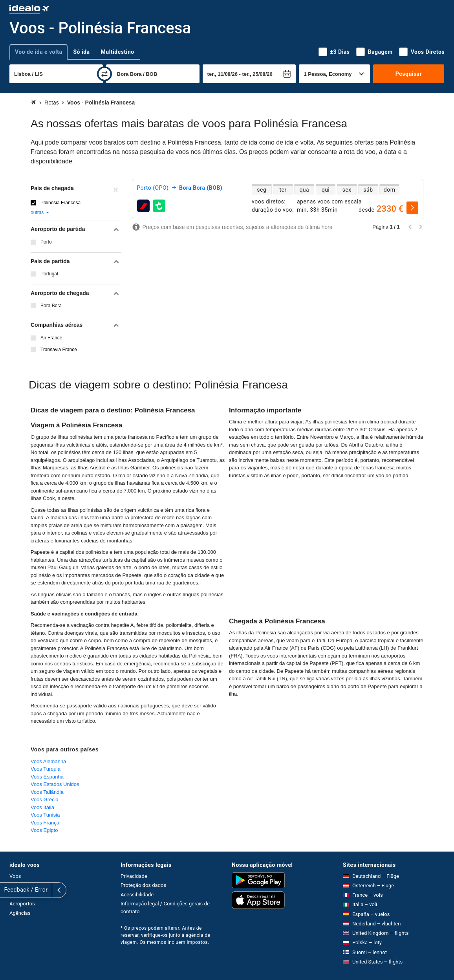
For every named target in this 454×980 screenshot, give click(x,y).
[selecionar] (412, 208)
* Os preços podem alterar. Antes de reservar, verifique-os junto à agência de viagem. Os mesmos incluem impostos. (165, 935)
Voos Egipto (44, 830)
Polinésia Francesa (60, 203)
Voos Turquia (46, 769)
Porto (46, 242)
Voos (15, 876)
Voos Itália (42, 807)
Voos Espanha (47, 777)
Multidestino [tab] (118, 52)
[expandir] (7, 890)
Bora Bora (51, 306)
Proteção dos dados (143, 885)
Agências (20, 913)
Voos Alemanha (48, 761)
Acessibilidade (137, 895)
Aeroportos (22, 904)
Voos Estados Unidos (55, 784)
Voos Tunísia (45, 815)
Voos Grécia (45, 800)
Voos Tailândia (47, 792)
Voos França (45, 823)
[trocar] (104, 74)
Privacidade (134, 876)
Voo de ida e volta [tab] (38, 52)
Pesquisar (409, 74)
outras (40, 212)
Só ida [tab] (81, 52)
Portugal (49, 274)
